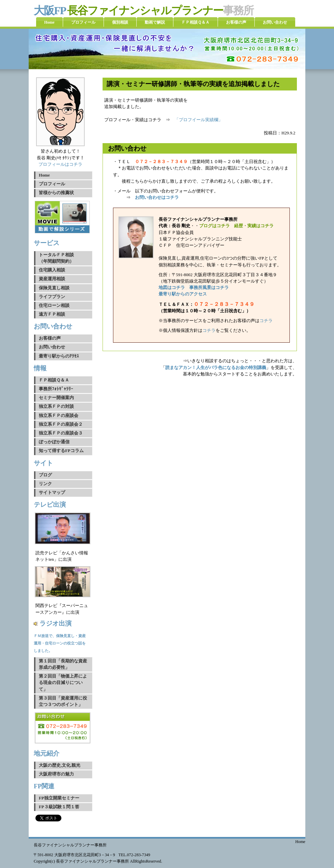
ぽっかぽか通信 (54, 442)
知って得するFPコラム (61, 451)
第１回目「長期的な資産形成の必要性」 (63, 664)
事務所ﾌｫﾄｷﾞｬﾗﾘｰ (56, 389)
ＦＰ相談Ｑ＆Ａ (54, 380)
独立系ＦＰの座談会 (59, 416)
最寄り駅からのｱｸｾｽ (59, 356)
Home (44, 175)
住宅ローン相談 (54, 306)
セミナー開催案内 (56, 398)
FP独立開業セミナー (59, 798)
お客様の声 (50, 338)
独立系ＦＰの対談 (56, 406)
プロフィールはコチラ (60, 164)
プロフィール (52, 184)
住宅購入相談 (52, 270)
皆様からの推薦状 (56, 193)
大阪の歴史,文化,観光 (60, 765)
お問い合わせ (52, 347)
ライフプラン (52, 297)
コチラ (266, 321)
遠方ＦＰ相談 (52, 314)
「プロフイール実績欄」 (199, 120)
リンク (45, 484)
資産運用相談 (52, 279)
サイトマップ (52, 493)
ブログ (45, 475)
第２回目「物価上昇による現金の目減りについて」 (63, 683)
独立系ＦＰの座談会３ (61, 433)
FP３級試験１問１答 (59, 807)
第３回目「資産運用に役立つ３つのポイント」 (63, 701)
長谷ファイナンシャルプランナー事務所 (70, 845)
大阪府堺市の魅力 (56, 774)
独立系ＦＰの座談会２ (61, 424)
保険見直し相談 (54, 288)
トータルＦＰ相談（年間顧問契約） (56, 258)
